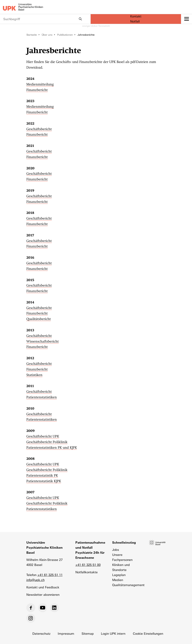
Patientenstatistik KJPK (44, 481)
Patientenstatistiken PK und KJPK (52, 448)
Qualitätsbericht (39, 319)
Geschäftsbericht (39, 129)
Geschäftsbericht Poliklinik (47, 442)
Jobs (116, 550)
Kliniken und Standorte (121, 567)
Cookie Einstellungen (148, 634)
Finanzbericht (37, 90)
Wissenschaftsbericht (43, 341)
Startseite (32, 35)
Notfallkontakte (87, 572)
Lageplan (119, 575)
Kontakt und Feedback (43, 587)
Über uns (47, 35)
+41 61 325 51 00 (88, 565)
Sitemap (88, 634)
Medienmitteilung (40, 84)
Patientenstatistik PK (42, 475)
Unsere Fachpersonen (122, 557)
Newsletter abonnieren (43, 595)
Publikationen (65, 35)
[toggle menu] (187, 19)
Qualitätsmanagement (127, 585)
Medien (118, 580)
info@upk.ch (35, 580)
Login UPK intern (113, 634)
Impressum (66, 634)
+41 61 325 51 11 (50, 575)
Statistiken (34, 375)
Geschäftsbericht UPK (43, 436)
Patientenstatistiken (42, 397)
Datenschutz (41, 634)
